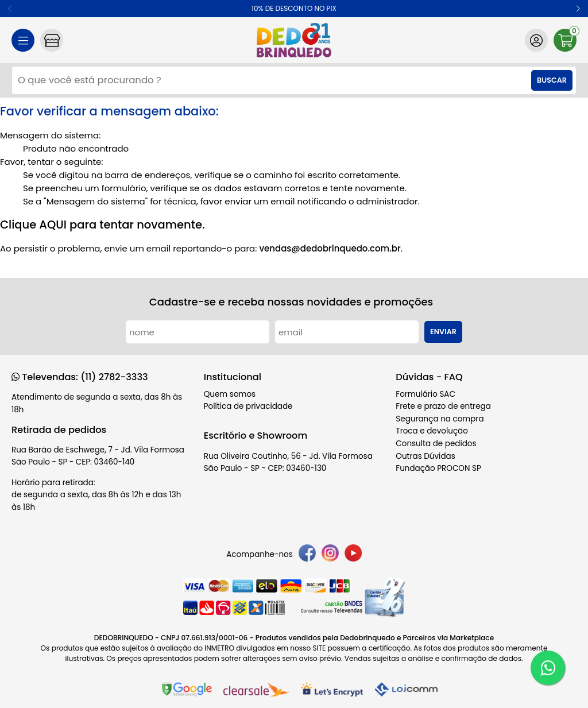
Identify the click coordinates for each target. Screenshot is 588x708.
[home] (294, 40)
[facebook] (307, 555)
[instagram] (330, 555)
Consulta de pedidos (436, 444)
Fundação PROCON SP (438, 468)
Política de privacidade (248, 406)
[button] (578, 9)
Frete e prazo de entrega (443, 406)
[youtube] (353, 555)
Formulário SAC (425, 394)
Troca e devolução (432, 431)
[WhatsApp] (548, 668)
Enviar (443, 332)
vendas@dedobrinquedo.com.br (330, 248)
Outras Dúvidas (425, 456)
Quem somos (230, 394)
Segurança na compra (440, 419)
